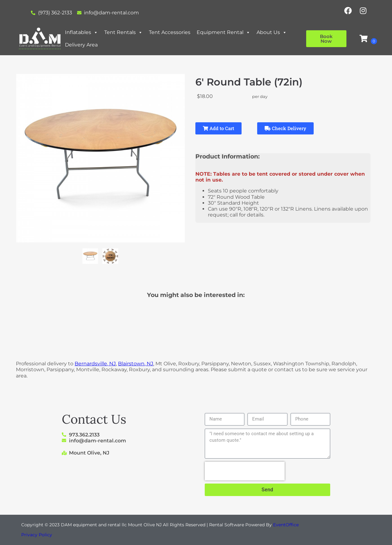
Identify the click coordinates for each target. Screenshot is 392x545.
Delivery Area (81, 45)
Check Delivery (285, 128)
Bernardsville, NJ (95, 364)
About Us (272, 32)
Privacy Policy (37, 535)
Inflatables (81, 32)
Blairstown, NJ (136, 364)
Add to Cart (218, 128)
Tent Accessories (170, 32)
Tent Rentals (123, 32)
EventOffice (286, 525)
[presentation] (245, 471)
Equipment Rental (223, 32)
